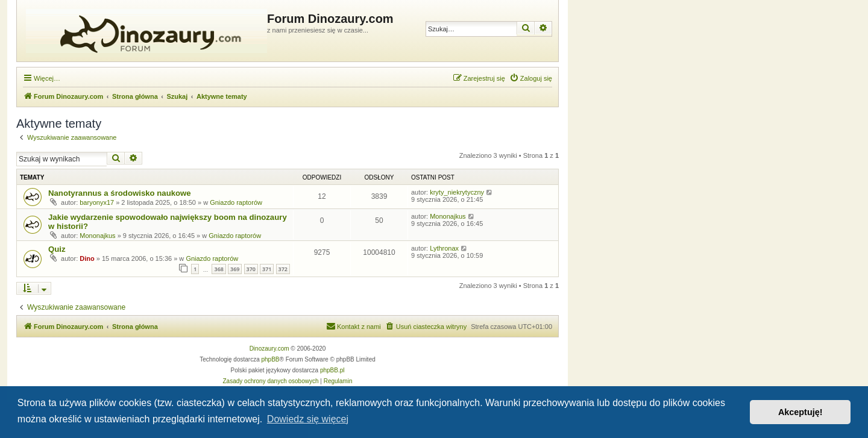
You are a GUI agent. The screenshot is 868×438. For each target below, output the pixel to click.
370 (251, 269)
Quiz (57, 249)
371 (267, 269)
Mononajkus (97, 236)
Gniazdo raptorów (236, 202)
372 (283, 269)
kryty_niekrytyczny (457, 192)
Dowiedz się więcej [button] (308, 419)
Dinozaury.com (269, 349)
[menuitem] (531, 78)
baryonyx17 (97, 202)
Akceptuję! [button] (800, 412)
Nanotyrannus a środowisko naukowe (120, 193)
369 (235, 269)
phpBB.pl (332, 370)
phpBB (271, 359)
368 (219, 269)
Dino (87, 258)
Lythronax (444, 248)
